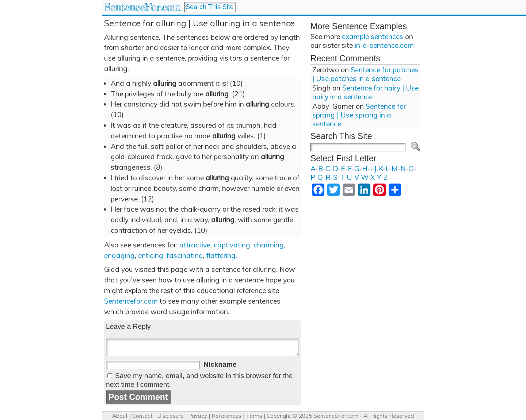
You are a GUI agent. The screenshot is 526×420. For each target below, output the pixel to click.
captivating (232, 245)
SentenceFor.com (142, 7)
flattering (221, 255)
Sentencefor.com (131, 301)
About (120, 416)
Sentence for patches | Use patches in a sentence (365, 74)
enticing (151, 255)
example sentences (373, 36)
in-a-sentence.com (384, 45)
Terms (254, 416)
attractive (195, 245)
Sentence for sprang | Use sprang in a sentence (359, 115)
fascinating (185, 255)
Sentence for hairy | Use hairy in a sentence (365, 92)
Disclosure (170, 416)
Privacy (198, 416)
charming (269, 245)
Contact (142, 416)
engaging (119, 255)
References (226, 416)
